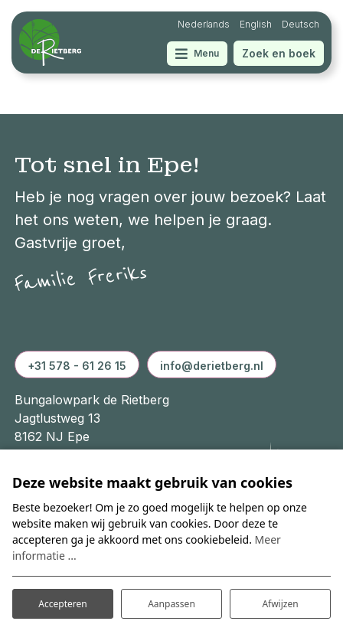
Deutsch (301, 24)
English (256, 24)
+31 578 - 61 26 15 (77, 366)
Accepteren (62, 604)
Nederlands (204, 24)
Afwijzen (280, 604)
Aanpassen (171, 604)
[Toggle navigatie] (197, 54)
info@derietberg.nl (212, 366)
